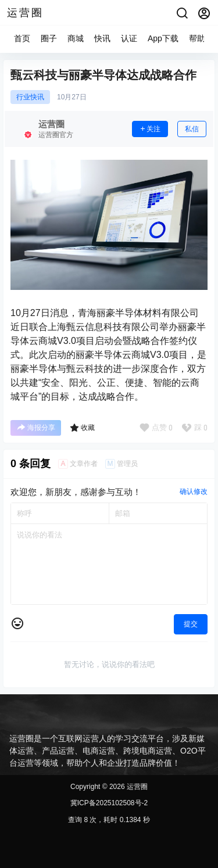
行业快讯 (30, 97)
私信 (192, 129)
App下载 (163, 38)
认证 (129, 38)
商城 (76, 38)
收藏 (82, 428)
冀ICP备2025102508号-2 (109, 803)
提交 (191, 624)
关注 (150, 129)
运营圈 (136, 787)
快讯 (102, 38)
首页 (22, 38)
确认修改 (194, 492)
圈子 (49, 38)
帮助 (197, 38)
